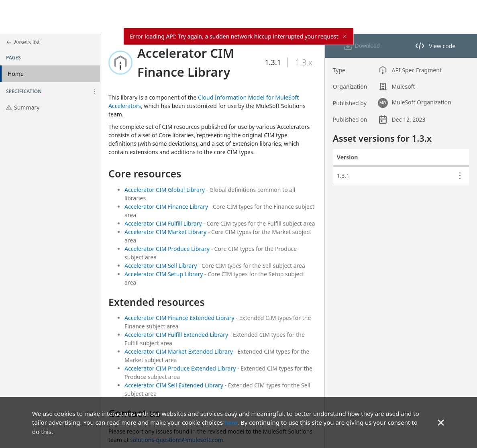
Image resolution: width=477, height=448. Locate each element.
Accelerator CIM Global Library (165, 190)
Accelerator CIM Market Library (165, 232)
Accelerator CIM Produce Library (167, 249)
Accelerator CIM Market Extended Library (179, 351)
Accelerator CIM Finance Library (166, 207)
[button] (95, 92)
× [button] (441, 422)
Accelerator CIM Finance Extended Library (179, 318)
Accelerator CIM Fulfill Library (163, 223)
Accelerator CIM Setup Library (164, 274)
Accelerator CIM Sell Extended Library (174, 385)
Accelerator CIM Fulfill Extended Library (176, 335)
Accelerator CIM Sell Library (161, 266)
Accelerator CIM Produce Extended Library (180, 368)
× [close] (345, 36)
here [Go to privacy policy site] (231, 422)
